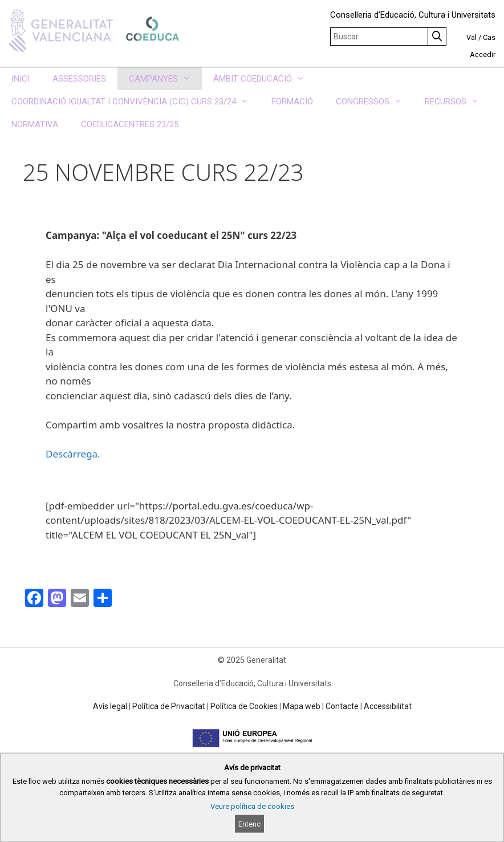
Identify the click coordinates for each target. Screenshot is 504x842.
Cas (489, 37)
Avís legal (110, 706)
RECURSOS (458, 102)
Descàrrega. (74, 454)
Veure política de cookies (252, 806)
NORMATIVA (35, 124)
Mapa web (302, 706)
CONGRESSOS (375, 102)
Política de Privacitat (169, 706)
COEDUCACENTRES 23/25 (130, 124)
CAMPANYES (165, 79)
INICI (21, 79)
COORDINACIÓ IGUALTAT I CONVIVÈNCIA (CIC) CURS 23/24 (136, 102)
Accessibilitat (388, 706)
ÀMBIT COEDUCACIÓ (265, 79)
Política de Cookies (244, 706)
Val (472, 37)
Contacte (342, 706)
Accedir (483, 54)
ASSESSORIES (79, 79)
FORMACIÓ (292, 102)
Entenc (249, 824)
